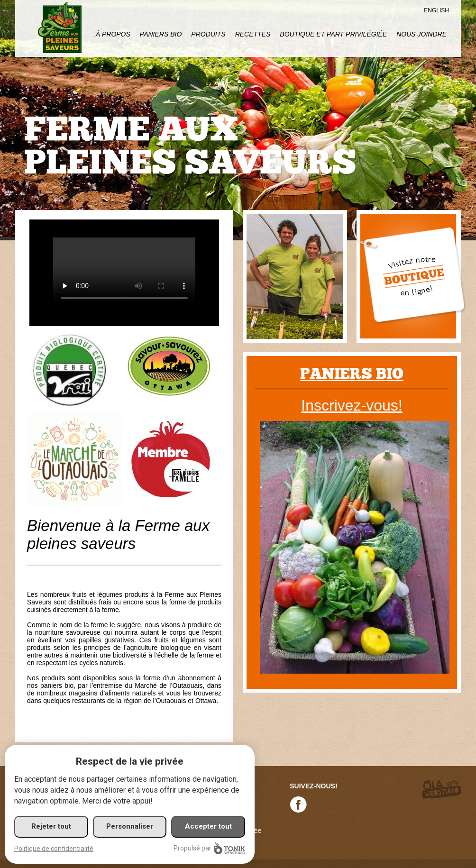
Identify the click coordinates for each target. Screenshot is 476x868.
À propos (113, 34)
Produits (208, 34)
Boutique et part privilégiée (333, 34)
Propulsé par (209, 848)
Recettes (253, 34)
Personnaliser (130, 826)
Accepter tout (208, 826)
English (436, 10)
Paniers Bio (161, 34)
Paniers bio (352, 374)
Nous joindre (421, 34)
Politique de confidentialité (54, 849)
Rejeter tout (51, 826)
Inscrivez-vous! (352, 405)
